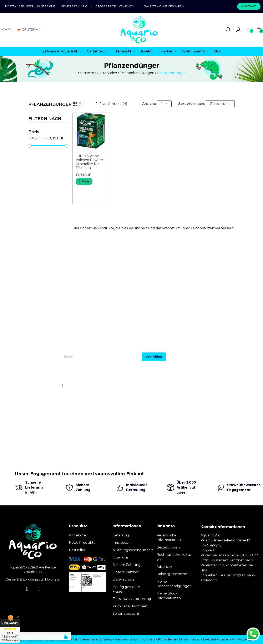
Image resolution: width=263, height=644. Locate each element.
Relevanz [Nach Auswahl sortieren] (220, 104)
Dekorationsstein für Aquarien (228, 639)
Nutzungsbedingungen (133, 550)
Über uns (120, 557)
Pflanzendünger (47, 104)
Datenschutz (124, 579)
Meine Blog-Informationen (169, 596)
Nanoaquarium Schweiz (135, 639)
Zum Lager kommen (130, 606)
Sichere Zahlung (74, 6)
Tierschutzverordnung (132, 599)
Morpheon (53, 579)
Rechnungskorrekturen (175, 557)
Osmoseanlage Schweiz (93, 639)
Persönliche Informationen (169, 538)
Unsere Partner (126, 572)
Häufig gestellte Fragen (126, 589)
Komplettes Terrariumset (179, 639)
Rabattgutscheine (172, 574)
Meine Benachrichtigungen (174, 584)
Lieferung (121, 535)
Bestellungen (168, 547)
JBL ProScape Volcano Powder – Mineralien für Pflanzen (91, 162)
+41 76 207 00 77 (244, 555)
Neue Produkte (82, 543)
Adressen (164, 567)
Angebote (77, 535)
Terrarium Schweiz (26, 639)
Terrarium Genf (57, 639)
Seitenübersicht (126, 614)
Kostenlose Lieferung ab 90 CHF (31, 6)
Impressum (122, 543)
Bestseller (77, 550)
